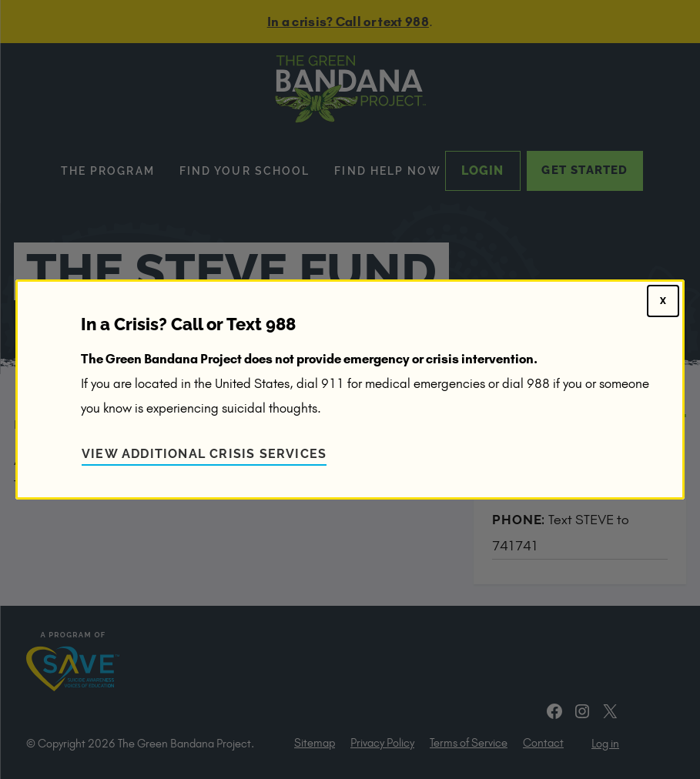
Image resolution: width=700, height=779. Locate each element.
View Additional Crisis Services (204, 454)
